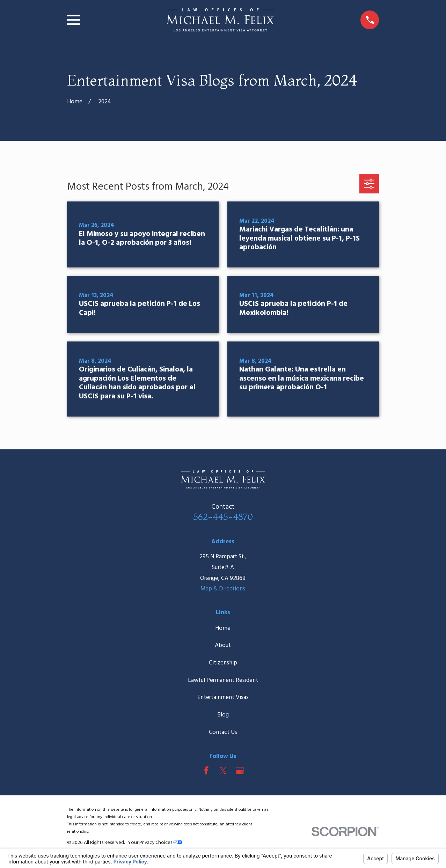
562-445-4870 (223, 517)
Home (223, 628)
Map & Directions (223, 589)
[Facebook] (206, 771)
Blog (223, 715)
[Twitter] (223, 771)
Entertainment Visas (223, 697)
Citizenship (223, 663)
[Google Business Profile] (240, 771)
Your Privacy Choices (155, 843)
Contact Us (223, 732)
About (223, 645)
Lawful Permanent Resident (223, 680)
